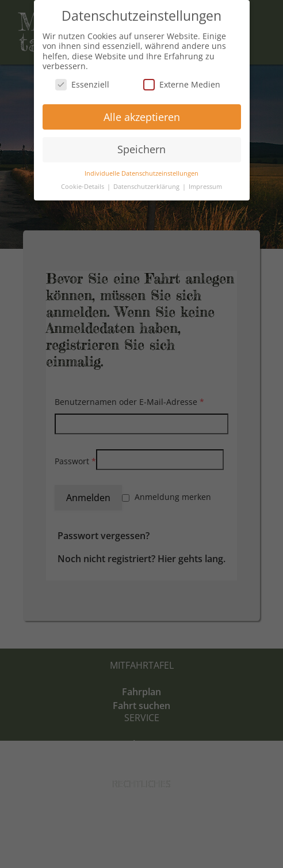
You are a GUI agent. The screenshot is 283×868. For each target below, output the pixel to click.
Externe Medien (182, 84)
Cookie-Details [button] (83, 187)
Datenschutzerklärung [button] (147, 187)
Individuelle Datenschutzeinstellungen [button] (141, 173)
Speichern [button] (141, 149)
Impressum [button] (205, 187)
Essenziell (82, 84)
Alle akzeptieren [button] (142, 117)
